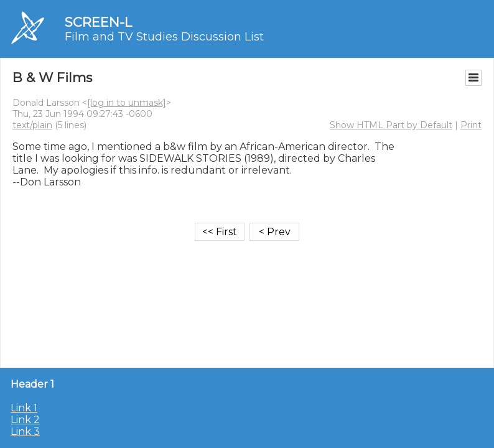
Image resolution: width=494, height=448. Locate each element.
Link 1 (24, 408)
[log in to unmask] (127, 103)
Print (471, 125)
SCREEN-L (98, 22)
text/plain (32, 125)
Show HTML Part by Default (391, 125)
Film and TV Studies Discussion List (164, 37)
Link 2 (25, 420)
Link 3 (25, 432)
